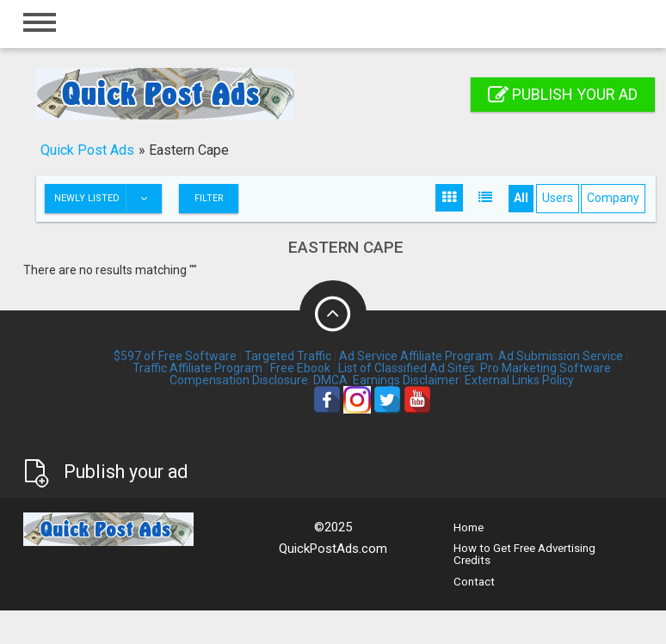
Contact (474, 582)
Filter (209, 198)
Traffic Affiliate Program (197, 368)
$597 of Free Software (175, 356)
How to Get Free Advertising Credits (524, 554)
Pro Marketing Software (546, 368)
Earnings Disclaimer (406, 380)
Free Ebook (300, 368)
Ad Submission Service (561, 356)
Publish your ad (563, 94)
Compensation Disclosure (239, 380)
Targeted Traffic (288, 356)
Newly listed (108, 199)
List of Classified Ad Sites (407, 368)
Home (469, 527)
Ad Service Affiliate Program (416, 356)
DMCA (330, 380)
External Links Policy (519, 380)
